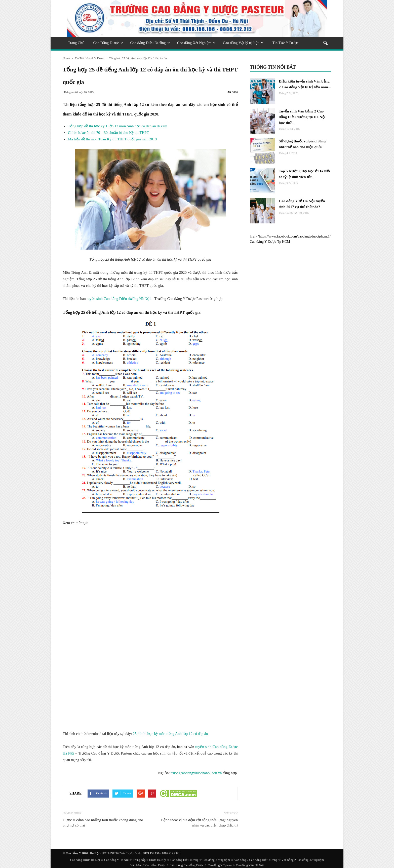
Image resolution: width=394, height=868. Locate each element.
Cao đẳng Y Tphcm (220, 865)
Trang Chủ (76, 43)
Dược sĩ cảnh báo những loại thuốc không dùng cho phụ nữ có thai (103, 823)
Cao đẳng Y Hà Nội (116, 860)
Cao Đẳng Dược (108, 43)
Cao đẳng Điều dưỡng (184, 860)
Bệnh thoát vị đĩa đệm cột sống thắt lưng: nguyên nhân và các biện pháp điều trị (199, 823)
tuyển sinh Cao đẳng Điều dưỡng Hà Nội (119, 299)
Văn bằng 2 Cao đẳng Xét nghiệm (303, 860)
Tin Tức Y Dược (285, 43)
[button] (325, 44)
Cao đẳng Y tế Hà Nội (250, 865)
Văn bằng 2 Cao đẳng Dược (148, 865)
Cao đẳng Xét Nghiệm (196, 43)
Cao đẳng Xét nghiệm (216, 860)
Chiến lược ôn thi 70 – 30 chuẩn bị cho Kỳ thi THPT (108, 133)
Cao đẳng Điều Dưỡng (150, 43)
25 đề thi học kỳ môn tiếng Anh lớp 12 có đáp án (170, 734)
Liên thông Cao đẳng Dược (187, 865)
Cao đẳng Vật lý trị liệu (243, 43)
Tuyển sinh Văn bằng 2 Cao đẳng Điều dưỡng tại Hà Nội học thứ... (302, 117)
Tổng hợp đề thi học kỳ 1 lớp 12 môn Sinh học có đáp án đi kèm (118, 126)
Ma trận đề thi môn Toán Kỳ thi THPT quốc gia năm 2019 (112, 139)
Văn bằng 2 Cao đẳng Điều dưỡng (256, 860)
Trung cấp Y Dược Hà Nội (149, 860)
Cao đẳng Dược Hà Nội (85, 860)
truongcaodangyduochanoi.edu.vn (196, 773)
